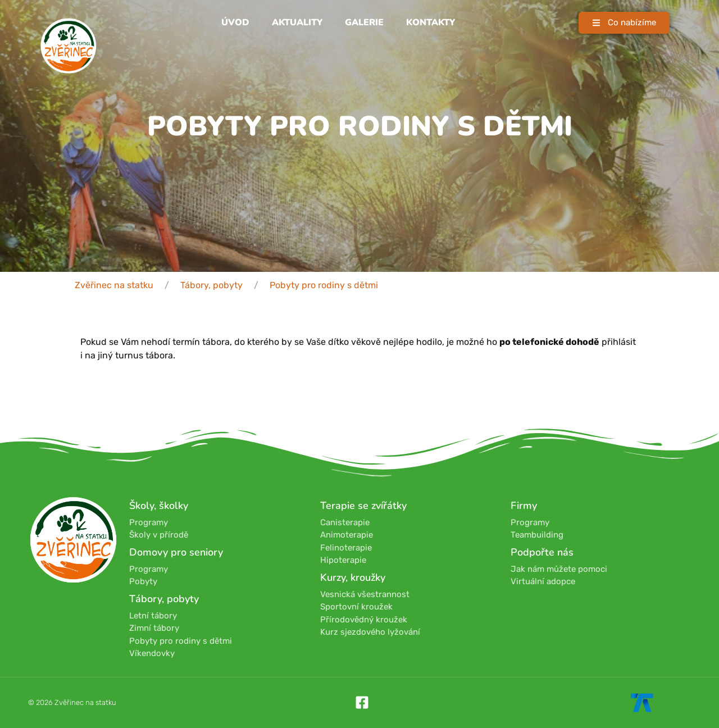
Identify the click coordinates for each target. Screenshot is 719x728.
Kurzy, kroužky (353, 577)
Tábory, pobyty (211, 285)
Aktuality (297, 22)
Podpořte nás (542, 552)
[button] (624, 23)
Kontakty (431, 22)
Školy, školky (159, 506)
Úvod (235, 22)
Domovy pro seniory (176, 552)
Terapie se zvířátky (363, 506)
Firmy (524, 506)
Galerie (364, 22)
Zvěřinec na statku (114, 285)
